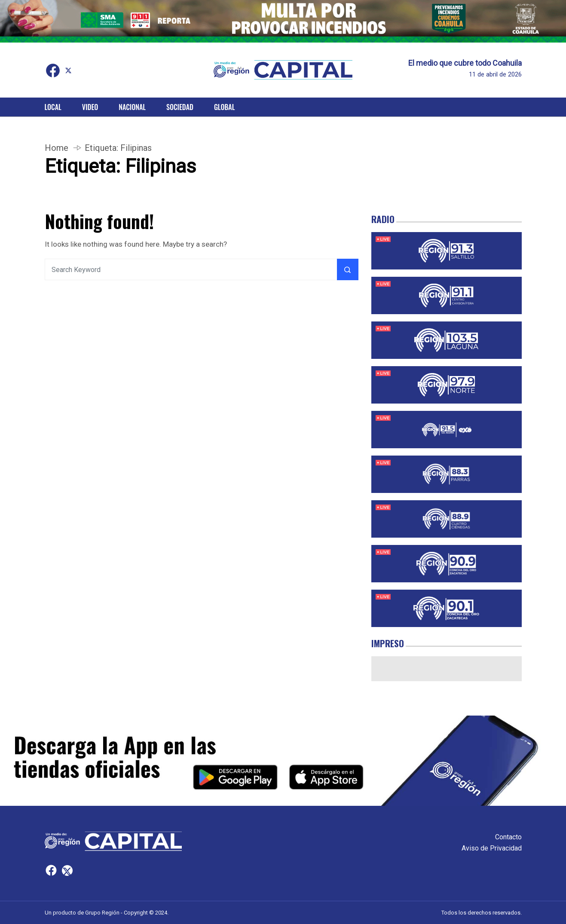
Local (53, 107)
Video (90, 107)
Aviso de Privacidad (492, 848)
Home (57, 148)
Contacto (508, 837)
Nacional (132, 107)
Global (225, 107)
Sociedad (180, 107)
